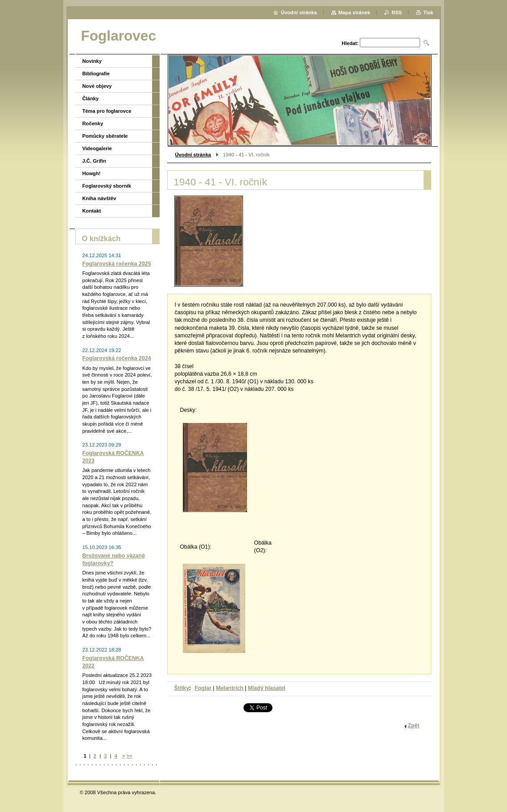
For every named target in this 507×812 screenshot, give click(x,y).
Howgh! (92, 173)
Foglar (203, 688)
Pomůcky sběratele (105, 136)
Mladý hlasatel (267, 688)
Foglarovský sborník (107, 186)
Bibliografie (96, 74)
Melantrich (230, 688)
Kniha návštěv (99, 198)
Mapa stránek (354, 12)
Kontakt (92, 211)
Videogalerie (97, 148)
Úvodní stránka (193, 155)
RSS (397, 12)
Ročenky (93, 123)
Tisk (428, 12)
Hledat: (350, 43)
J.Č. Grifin (94, 161)
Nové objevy (97, 86)
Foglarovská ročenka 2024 (117, 358)
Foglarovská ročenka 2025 (117, 264)
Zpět (414, 726)
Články (91, 98)
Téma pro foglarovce (107, 111)
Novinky (92, 61)
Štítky (182, 688)
